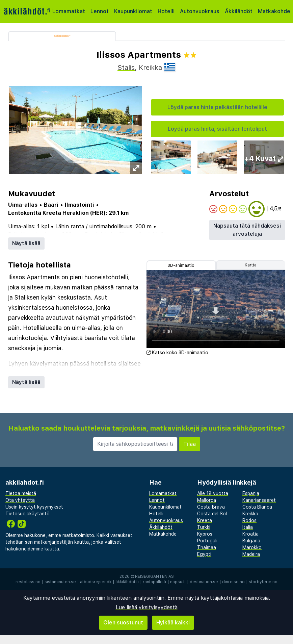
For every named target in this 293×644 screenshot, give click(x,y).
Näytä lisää (26, 243)
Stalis (126, 68)
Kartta (251, 265)
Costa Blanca (257, 507)
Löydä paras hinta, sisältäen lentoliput (217, 129)
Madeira (251, 554)
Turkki (204, 527)
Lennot (100, 11)
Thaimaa (207, 547)
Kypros (205, 534)
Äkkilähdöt (239, 11)
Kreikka (250, 514)
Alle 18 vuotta (213, 493)
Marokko (252, 547)
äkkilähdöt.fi (127, 582)
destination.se (204, 582)
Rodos (249, 520)
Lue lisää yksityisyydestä (147, 607)
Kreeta (205, 520)
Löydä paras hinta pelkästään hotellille (217, 107)
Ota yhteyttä (20, 500)
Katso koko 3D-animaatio (177, 353)
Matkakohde (274, 11)
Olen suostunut (123, 623)
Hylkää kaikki (173, 623)
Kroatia (250, 534)
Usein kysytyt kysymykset (34, 507)
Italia (248, 527)
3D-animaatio (181, 265)
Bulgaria (251, 541)
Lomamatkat (69, 11)
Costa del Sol (212, 514)
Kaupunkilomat (133, 11)
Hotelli (166, 11)
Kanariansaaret (259, 500)
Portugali (207, 541)
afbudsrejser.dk (96, 582)
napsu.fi (178, 582)
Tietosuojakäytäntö (28, 514)
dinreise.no (233, 582)
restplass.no (28, 582)
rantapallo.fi (154, 582)
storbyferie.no (263, 582)
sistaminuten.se (60, 582)
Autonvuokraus (200, 11)
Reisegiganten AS (154, 576)
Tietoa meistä (21, 493)
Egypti (204, 554)
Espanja (251, 493)
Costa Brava (211, 507)
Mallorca (207, 500)
